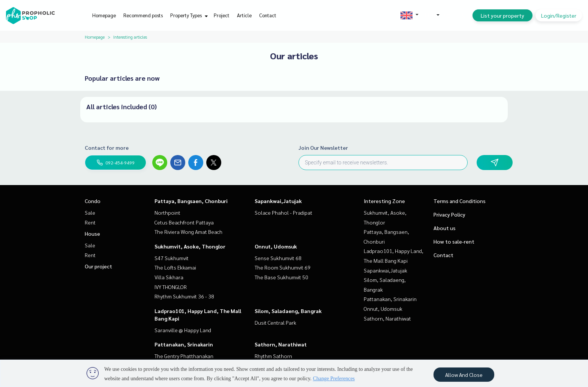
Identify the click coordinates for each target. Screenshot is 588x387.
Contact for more (107, 148)
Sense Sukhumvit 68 (278, 258)
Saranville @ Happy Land (183, 330)
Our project (98, 266)
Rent (90, 222)
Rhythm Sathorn (273, 356)
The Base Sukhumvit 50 (281, 277)
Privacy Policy (449, 214)
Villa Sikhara (169, 277)
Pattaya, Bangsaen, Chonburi (191, 201)
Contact (268, 15)
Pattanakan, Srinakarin (184, 344)
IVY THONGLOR (171, 287)
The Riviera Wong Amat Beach (188, 232)
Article (244, 15)
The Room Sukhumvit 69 (283, 267)
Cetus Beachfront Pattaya (184, 222)
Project (222, 15)
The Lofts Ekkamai (175, 267)
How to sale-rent (454, 241)
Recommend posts (143, 15)
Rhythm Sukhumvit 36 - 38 (184, 296)
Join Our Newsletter (323, 148)
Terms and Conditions (460, 201)
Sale (90, 212)
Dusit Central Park (275, 322)
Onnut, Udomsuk (276, 246)
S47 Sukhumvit (172, 258)
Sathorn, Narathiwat (281, 344)
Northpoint (167, 212)
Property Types (188, 15)
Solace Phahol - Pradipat (283, 212)
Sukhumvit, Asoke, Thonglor (190, 246)
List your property (502, 15)
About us (445, 228)
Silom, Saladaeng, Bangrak (288, 311)
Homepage (104, 15)
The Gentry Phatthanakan (184, 356)
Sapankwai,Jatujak (278, 201)
